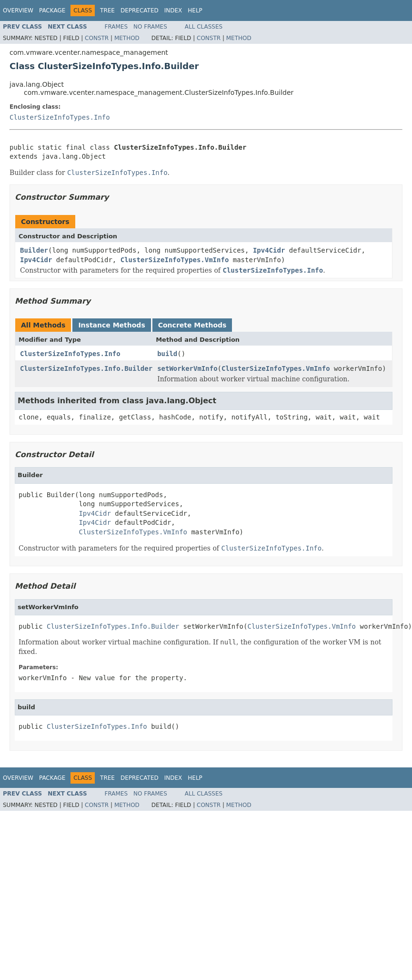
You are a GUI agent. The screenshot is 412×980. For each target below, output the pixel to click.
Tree (107, 10)
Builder (34, 250)
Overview (18, 10)
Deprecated (140, 10)
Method (127, 38)
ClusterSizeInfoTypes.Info (60, 117)
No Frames (150, 27)
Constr (97, 38)
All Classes (204, 27)
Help (195, 10)
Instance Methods (111, 325)
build (167, 354)
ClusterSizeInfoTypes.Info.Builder (86, 368)
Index (173, 10)
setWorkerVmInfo (187, 368)
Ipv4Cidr (269, 250)
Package (52, 10)
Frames (116, 27)
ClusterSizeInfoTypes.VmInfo (175, 260)
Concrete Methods (192, 325)
